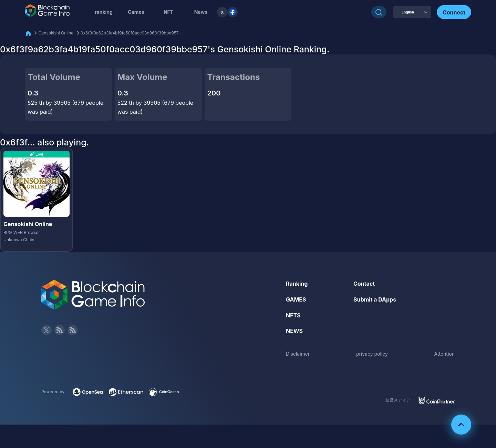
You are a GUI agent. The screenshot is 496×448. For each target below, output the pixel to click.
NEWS (294, 331)
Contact (364, 284)
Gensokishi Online (56, 33)
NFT (168, 12)
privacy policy (372, 354)
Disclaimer (298, 354)
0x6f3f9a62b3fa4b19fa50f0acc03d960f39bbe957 (130, 33)
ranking (104, 12)
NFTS (293, 315)
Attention (445, 354)
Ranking (297, 284)
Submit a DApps (375, 299)
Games (136, 12)
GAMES (296, 299)
